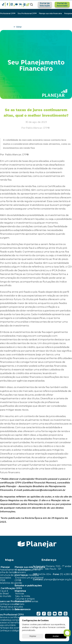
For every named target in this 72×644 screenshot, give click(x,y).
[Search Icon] (31, 5)
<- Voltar (18, 27)
